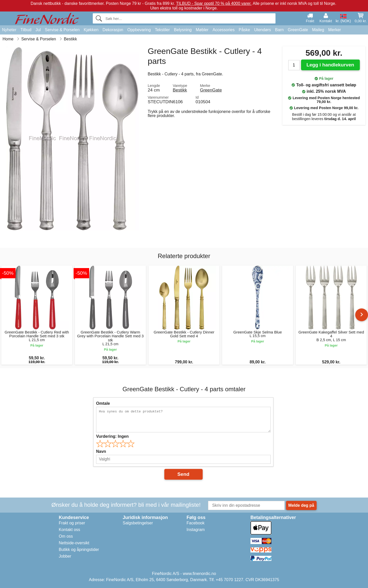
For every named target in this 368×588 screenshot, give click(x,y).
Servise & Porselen (62, 30)
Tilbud (26, 30)
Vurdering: (112, 436)
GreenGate (298, 30)
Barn (279, 30)
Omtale (103, 403)
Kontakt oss (70, 530)
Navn (101, 451)
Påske (244, 30)
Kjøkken (91, 30)
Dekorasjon (113, 30)
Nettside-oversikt (74, 543)
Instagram (196, 530)
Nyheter (9, 30)
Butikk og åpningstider (79, 550)
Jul (38, 30)
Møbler (202, 30)
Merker (335, 30)
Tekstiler (162, 30)
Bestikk (180, 90)
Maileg (318, 30)
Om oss (66, 536)
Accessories (224, 30)
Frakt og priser (72, 523)
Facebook (195, 523)
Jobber (65, 556)
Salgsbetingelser (138, 523)
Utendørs (262, 30)
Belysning (183, 30)
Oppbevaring (139, 30)
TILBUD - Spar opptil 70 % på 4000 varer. (214, 3)
